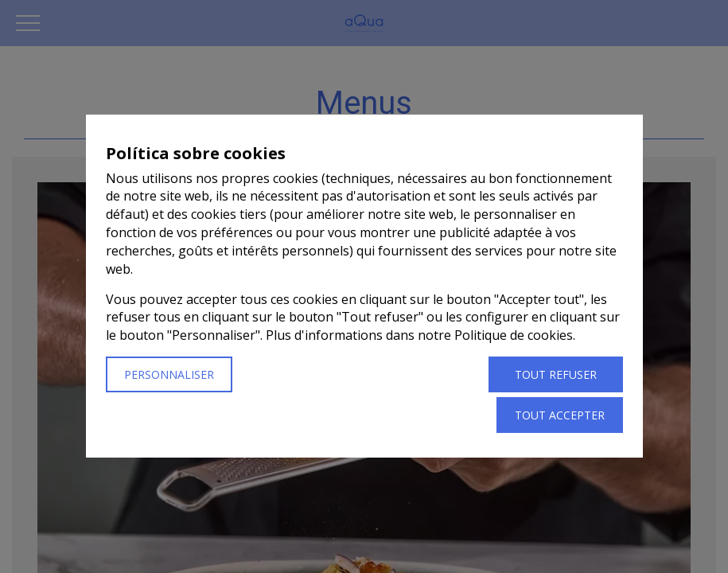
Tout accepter (560, 416)
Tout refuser (556, 375)
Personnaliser (169, 375)
